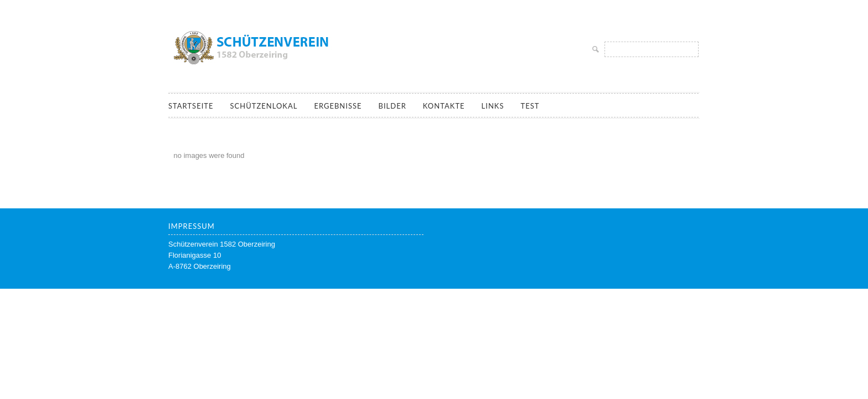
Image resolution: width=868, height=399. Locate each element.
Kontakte (444, 106)
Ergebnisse (338, 106)
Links (493, 106)
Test (530, 106)
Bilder (392, 106)
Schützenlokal (263, 106)
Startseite (191, 106)
